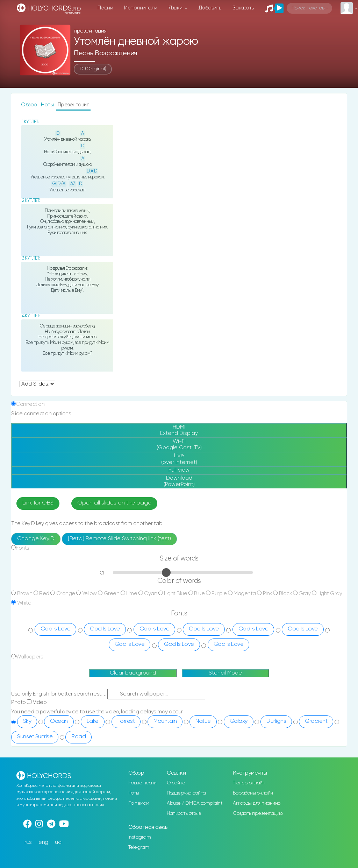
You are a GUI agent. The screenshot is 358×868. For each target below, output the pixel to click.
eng (43, 842)
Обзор (30, 105)
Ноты (48, 105)
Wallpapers (29, 657)
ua (58, 842)
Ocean (59, 721)
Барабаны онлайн (253, 793)
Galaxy (239, 721)
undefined (37, 384)
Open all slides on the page (114, 503)
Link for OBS (38, 503)
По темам (139, 803)
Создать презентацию (258, 813)
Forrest (126, 721)
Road (78, 737)
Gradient (316, 721)
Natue (203, 721)
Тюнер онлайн (249, 783)
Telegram (139, 847)
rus (28, 842)
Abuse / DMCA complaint (195, 803)
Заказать (243, 8)
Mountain (165, 721)
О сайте (176, 783)
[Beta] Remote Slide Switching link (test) (119, 539)
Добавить (210, 8)
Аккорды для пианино (257, 803)
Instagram (140, 837)
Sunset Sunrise (35, 737)
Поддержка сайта (186, 793)
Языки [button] (176, 8)
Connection (30, 404)
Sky (27, 721)
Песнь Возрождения (105, 53)
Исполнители (141, 8)
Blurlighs (276, 721)
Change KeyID (36, 539)
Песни (105, 8)
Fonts (23, 548)
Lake (93, 721)
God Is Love (56, 629)
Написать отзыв (184, 813)
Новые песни (142, 783)
